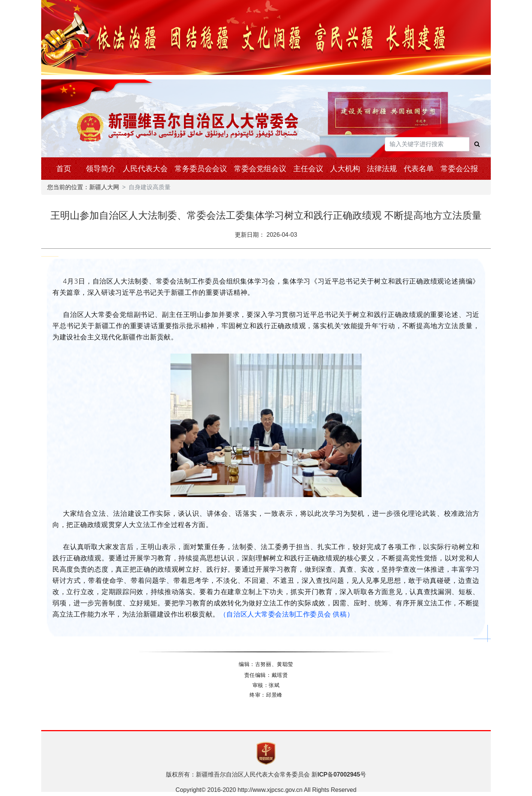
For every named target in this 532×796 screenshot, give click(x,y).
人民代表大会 (145, 169)
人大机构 (345, 169)
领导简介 (101, 169)
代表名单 (419, 169)
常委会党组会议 (260, 169)
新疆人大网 (104, 187)
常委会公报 (459, 169)
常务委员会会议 (201, 169)
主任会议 (308, 169)
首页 (64, 169)
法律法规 (382, 169)
